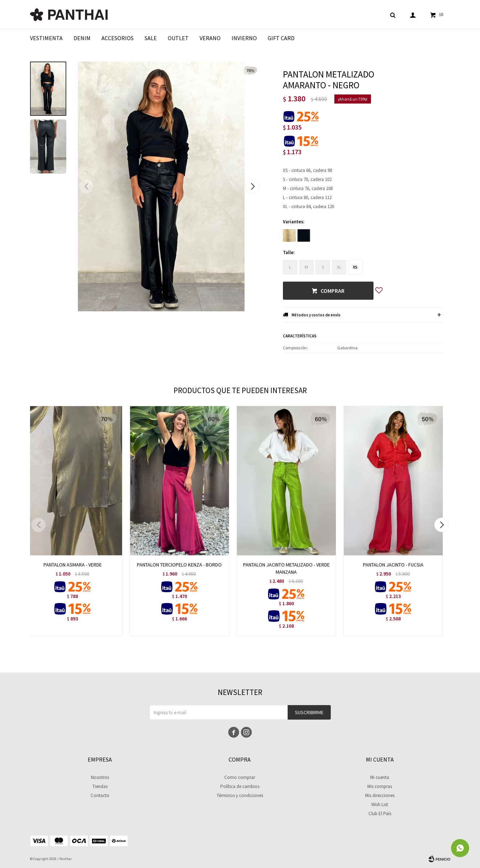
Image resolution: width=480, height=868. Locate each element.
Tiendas (100, 786)
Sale (151, 38)
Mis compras (380, 786)
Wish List (380, 804)
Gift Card (281, 38)
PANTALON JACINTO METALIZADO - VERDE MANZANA (286, 568)
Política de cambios (240, 786)
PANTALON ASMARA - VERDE (73, 565)
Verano (210, 38)
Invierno (244, 38)
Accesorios (118, 38)
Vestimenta (46, 38)
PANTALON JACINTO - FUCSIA (393, 565)
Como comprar (240, 777)
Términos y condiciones (240, 795)
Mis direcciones (380, 795)
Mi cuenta (380, 777)
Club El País (380, 814)
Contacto (100, 795)
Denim (82, 38)
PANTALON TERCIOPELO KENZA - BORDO (179, 565)
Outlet (178, 38)
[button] (253, 186)
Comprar (333, 291)
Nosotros (100, 777)
